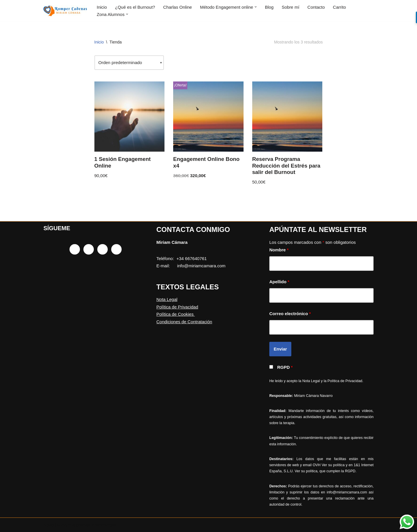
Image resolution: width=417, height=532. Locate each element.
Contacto (316, 7)
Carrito (340, 7)
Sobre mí (291, 7)
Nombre (279, 250)
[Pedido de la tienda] (129, 63)
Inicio (102, 7)
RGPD (285, 367)
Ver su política (333, 465)
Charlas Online (177, 7)
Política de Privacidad (177, 307)
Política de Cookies (176, 314)
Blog (269, 7)
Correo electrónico (290, 314)
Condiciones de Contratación (184, 322)
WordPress (106, 525)
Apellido (279, 282)
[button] (256, 7)
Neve (49, 525)
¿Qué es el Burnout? (135, 7)
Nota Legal (167, 299)
